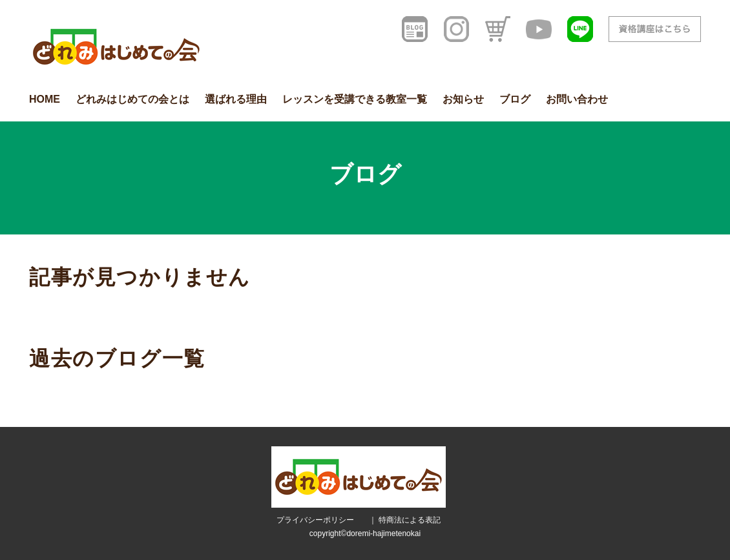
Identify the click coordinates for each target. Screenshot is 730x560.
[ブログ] (415, 29)
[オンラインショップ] (497, 29)
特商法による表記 (410, 520)
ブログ (515, 99)
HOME (45, 99)
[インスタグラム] (456, 29)
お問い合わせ (577, 99)
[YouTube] (539, 29)
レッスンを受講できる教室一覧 (355, 99)
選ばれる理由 (236, 99)
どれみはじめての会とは (132, 99)
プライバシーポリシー (315, 520)
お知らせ (463, 99)
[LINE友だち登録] (580, 29)
